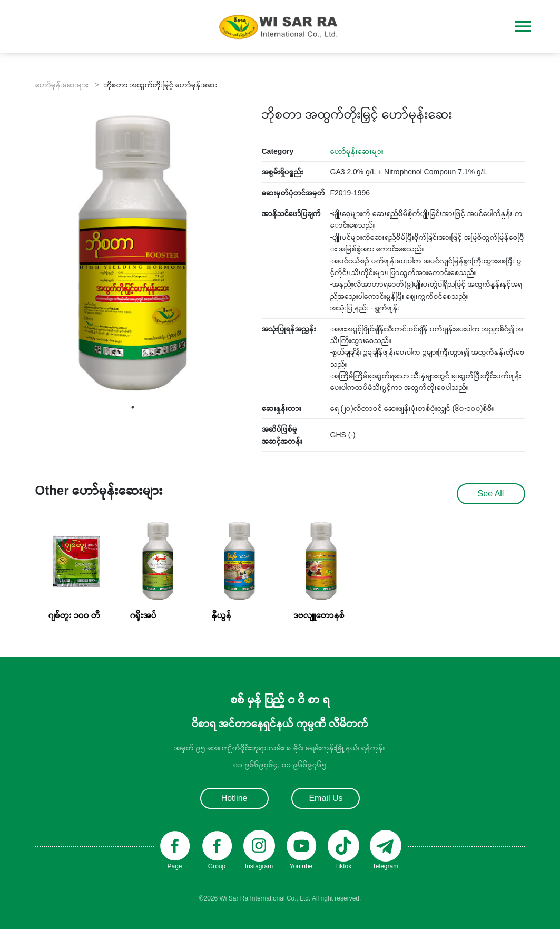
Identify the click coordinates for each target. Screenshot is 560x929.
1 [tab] (133, 407)
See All (491, 493)
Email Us (326, 798)
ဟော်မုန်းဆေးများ (357, 151)
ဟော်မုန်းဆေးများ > (67, 85)
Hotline (234, 798)
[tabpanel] (133, 253)
